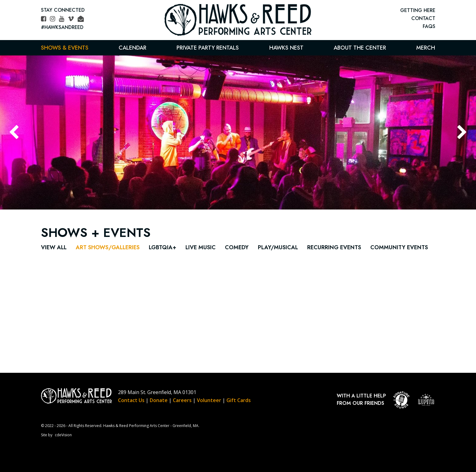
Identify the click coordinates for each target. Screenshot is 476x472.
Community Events (399, 247)
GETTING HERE (418, 10)
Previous (14, 132)
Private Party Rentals (208, 48)
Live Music (201, 247)
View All (54, 247)
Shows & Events (65, 48)
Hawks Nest (286, 48)
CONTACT (423, 18)
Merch (426, 48)
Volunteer (209, 400)
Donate (159, 400)
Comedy (237, 247)
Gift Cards (239, 400)
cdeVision (63, 435)
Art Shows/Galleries (108, 247)
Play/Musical (278, 247)
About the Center (360, 48)
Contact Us (131, 400)
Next (462, 132)
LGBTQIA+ (163, 247)
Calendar (132, 48)
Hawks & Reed (238, 20)
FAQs (429, 26)
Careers (182, 400)
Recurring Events (334, 247)
